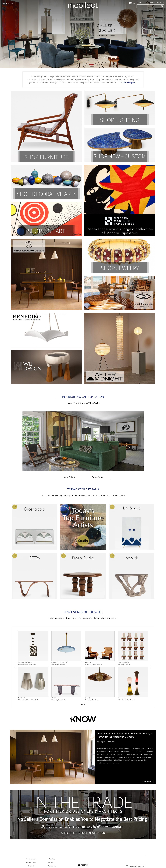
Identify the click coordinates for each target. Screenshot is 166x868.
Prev (15, 667)
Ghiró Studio (55, 698)
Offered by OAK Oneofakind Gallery (29, 700)
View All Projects (69, 477)
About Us (52, 859)
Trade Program (31, 859)
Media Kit (31, 866)
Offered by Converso (124, 664)
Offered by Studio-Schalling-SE (127, 700)
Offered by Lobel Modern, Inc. (27, 664)
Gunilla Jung (88, 698)
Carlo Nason (122, 698)
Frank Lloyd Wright (123, 662)
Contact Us (8, 4)
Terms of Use (52, 866)
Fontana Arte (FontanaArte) (60, 662)
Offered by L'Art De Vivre (59, 664)
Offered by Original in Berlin (93, 664)
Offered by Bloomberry (92, 700)
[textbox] (149, 6)
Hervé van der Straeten (25, 662)
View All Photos (97, 477)
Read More (149, 781)
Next (151, 667)
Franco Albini (89, 662)
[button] (131, 3)
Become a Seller (31, 863)
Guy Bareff (22, 698)
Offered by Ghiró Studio (59, 700)
